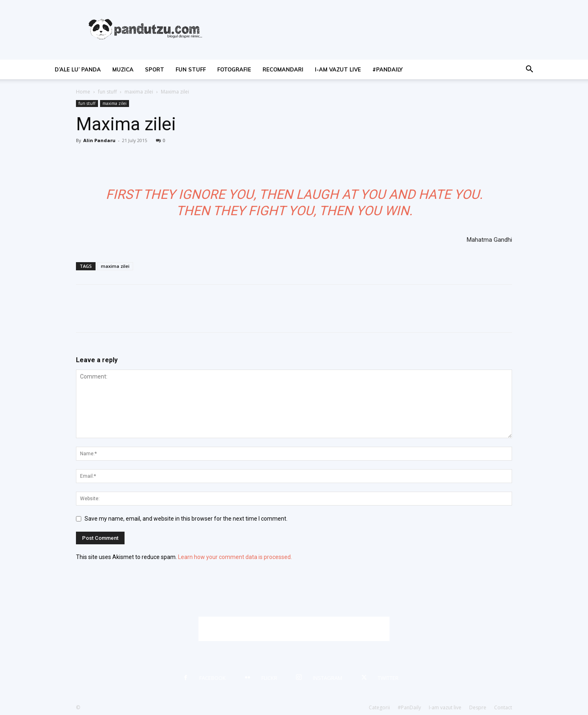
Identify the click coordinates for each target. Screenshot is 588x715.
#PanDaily (388, 69)
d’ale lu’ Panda (78, 69)
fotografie (234, 69)
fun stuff (191, 69)
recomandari (283, 69)
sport (155, 69)
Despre (478, 707)
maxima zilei (139, 92)
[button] (529, 70)
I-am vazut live (338, 69)
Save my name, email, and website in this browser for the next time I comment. (186, 519)
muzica (123, 69)
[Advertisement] (294, 629)
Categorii (379, 707)
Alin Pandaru (99, 140)
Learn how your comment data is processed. (235, 557)
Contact (503, 707)
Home (83, 92)
